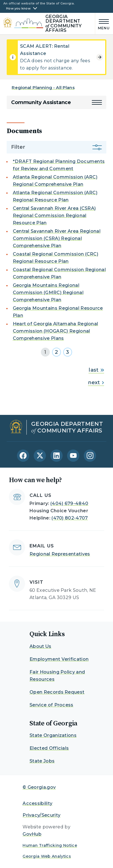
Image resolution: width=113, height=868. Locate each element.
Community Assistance (41, 102)
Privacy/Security (41, 815)
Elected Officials (49, 748)
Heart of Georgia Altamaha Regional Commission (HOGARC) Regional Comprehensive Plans (56, 331)
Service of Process (51, 705)
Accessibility (37, 803)
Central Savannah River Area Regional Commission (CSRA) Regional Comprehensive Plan (57, 238)
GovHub (32, 834)
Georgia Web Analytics (47, 856)
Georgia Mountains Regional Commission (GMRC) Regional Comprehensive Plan (48, 293)
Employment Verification (59, 659)
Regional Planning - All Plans (43, 87)
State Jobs (42, 761)
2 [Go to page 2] (56, 352)
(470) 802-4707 (70, 518)
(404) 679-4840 (69, 503)
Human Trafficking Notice (50, 845)
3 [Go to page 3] (67, 352)
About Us (40, 646)
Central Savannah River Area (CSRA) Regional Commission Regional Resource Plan (54, 216)
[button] (97, 102)
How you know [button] (18, 9)
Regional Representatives (60, 554)
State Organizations (53, 735)
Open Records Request (57, 692)
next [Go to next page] (96, 383)
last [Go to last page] (96, 370)
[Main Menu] (102, 24)
